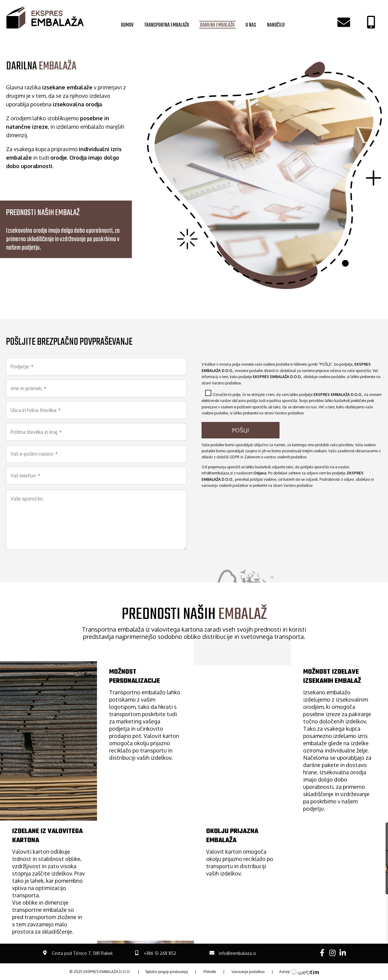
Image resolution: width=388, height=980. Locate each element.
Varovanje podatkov (248, 972)
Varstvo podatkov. (227, 383)
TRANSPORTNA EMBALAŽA (167, 25)
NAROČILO (276, 25)
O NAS (251, 25)
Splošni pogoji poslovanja (167, 972)
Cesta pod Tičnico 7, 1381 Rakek (82, 953)
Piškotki (210, 972)
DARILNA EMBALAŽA (217, 25)
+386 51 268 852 (160, 953)
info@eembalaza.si (217, 473)
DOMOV (127, 25)
